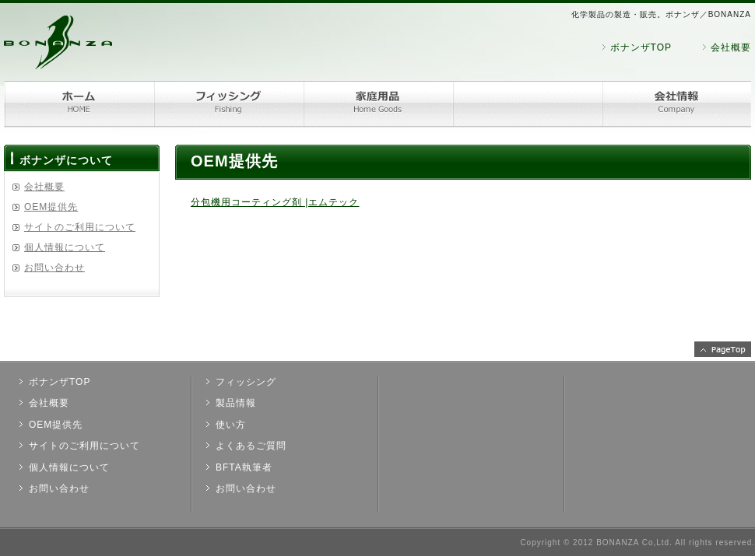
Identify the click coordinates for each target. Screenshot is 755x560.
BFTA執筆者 (244, 467)
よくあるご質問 (251, 446)
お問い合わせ (54, 268)
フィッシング (228, 104)
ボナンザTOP (641, 47)
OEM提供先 (51, 207)
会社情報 (676, 104)
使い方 (231, 425)
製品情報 (236, 403)
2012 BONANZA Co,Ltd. (623, 542)
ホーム (79, 104)
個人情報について (65, 247)
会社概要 (731, 47)
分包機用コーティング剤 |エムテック (275, 202)
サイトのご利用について (80, 227)
